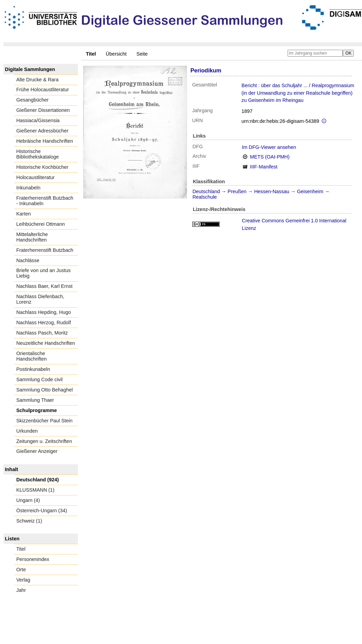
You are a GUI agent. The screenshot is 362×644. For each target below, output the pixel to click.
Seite (142, 54)
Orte (21, 570)
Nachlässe (28, 260)
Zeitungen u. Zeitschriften (44, 441)
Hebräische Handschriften (45, 141)
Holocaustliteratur (36, 177)
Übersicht (116, 54)
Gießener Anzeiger (37, 451)
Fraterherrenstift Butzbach (45, 250)
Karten (24, 214)
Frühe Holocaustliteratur (43, 90)
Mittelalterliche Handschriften (32, 237)
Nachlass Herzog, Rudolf (44, 323)
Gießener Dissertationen (43, 110)
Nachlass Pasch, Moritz (42, 333)
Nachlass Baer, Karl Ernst (45, 286)
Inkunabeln (28, 188)
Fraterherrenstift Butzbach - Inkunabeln (45, 201)
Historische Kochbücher (43, 167)
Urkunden (27, 431)
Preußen (237, 191)
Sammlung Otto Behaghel (45, 390)
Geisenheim (310, 191)
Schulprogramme (37, 410)
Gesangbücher (33, 100)
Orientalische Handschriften (32, 356)
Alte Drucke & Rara (38, 80)
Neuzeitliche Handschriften (46, 343)
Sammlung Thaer (35, 400)
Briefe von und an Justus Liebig (44, 273)
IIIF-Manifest (264, 167)
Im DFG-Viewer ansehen (269, 147)
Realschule (204, 197)
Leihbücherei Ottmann (41, 224)
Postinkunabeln (33, 369)
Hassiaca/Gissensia (38, 120)
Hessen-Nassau (271, 191)
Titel (21, 549)
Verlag (23, 580)
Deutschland (206, 191)
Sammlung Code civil (40, 379)
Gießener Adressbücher (43, 131)
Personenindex (33, 559)
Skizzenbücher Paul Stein (45, 421)
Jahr (21, 590)
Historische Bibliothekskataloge (38, 154)
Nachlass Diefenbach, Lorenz (40, 299)
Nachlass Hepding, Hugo (44, 312)
